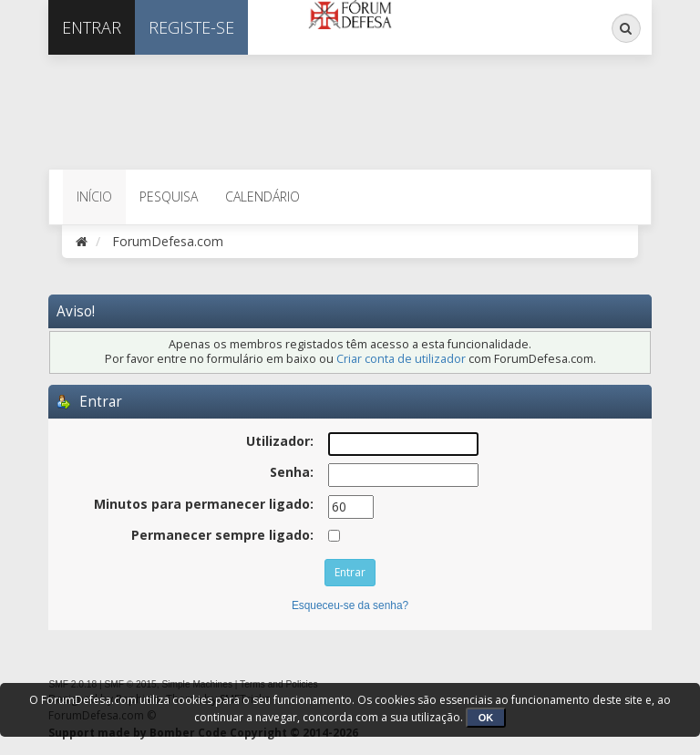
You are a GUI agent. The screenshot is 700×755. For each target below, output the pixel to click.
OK (486, 718)
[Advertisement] (262, 109)
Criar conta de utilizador (401, 359)
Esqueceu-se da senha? (350, 605)
